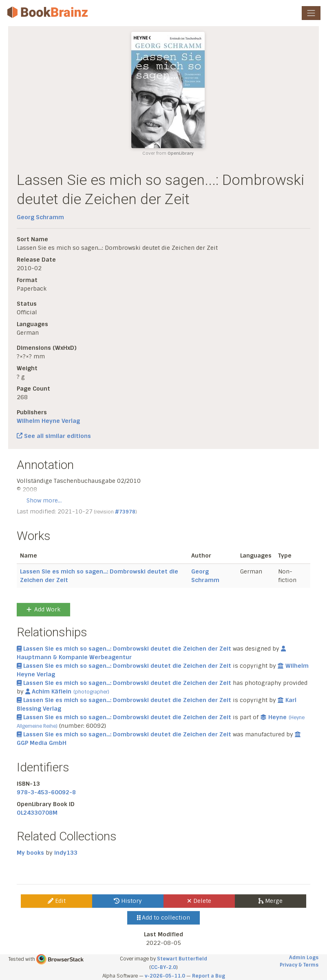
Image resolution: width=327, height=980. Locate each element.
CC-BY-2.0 (163, 967)
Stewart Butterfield (182, 959)
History (128, 901)
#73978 (125, 512)
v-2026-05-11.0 (165, 976)
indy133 (66, 853)
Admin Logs (304, 958)
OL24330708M (37, 813)
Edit (57, 901)
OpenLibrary (181, 153)
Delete (199, 901)
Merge (271, 901)
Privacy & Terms (299, 965)
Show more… (44, 500)
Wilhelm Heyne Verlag (48, 421)
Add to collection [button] (164, 918)
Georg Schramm (40, 217)
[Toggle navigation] (311, 13)
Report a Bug (209, 976)
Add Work (43, 609)
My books (30, 853)
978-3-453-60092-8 (46, 792)
